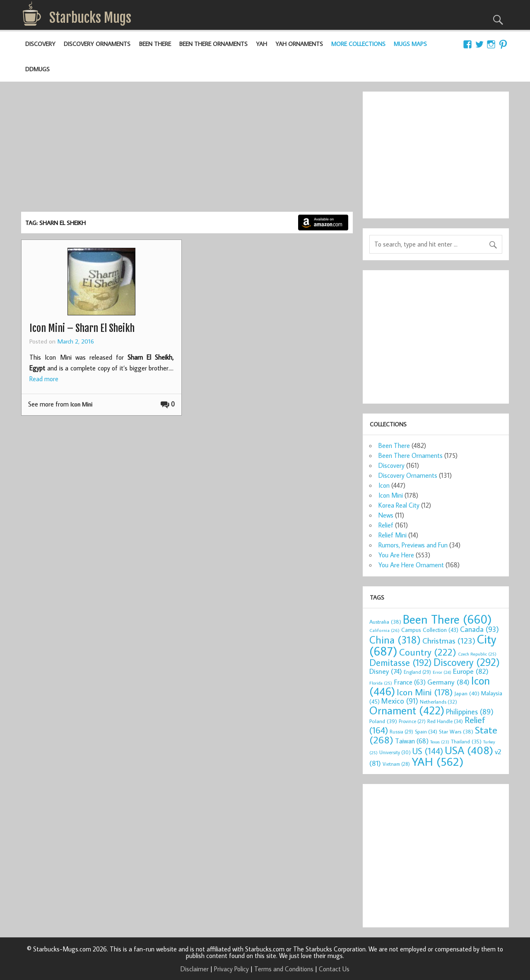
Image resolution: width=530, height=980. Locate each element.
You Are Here (396, 555)
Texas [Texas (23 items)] (440, 742)
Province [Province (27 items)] (412, 721)
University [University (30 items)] (395, 752)
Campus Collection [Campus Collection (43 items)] (430, 630)
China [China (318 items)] (395, 640)
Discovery (40, 44)
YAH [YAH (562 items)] (437, 761)
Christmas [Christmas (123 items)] (449, 640)
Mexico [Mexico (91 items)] (400, 701)
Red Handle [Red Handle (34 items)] (445, 721)
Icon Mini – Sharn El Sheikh (82, 328)
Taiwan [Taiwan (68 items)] (412, 741)
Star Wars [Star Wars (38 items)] (456, 731)
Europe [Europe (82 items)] (471, 671)
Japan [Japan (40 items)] (467, 693)
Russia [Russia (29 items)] (401, 732)
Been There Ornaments (213, 44)
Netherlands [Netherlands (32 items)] (438, 702)
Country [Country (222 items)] (428, 652)
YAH (261, 44)
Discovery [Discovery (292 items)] (467, 662)
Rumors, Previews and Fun (413, 545)
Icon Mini (81, 404)
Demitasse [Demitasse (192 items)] (401, 662)
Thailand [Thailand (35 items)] (466, 741)
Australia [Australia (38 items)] (385, 622)
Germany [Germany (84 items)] (448, 682)
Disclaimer (195, 969)
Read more (44, 379)
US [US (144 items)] (428, 751)
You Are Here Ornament (411, 565)
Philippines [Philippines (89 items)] (470, 712)
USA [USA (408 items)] (469, 750)
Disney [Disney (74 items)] (386, 671)
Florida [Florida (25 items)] (381, 683)
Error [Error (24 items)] (442, 672)
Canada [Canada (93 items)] (479, 629)
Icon (384, 485)
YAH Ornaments (299, 44)
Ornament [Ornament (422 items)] (407, 710)
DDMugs (37, 69)
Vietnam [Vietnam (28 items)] (396, 764)
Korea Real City (399, 505)
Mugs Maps (410, 44)
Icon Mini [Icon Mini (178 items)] (425, 692)
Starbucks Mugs (90, 18)
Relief (386, 525)
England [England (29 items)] (417, 672)
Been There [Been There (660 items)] (447, 619)
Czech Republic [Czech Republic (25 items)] (477, 654)
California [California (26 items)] (384, 630)
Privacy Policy (231, 969)
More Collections (358, 44)
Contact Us (334, 969)
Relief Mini (393, 535)
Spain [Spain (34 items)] (426, 731)
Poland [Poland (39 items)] (383, 721)
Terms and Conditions (284, 969)
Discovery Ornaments (97, 44)
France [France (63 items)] (410, 682)
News (386, 515)
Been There (155, 44)
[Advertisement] (187, 150)
